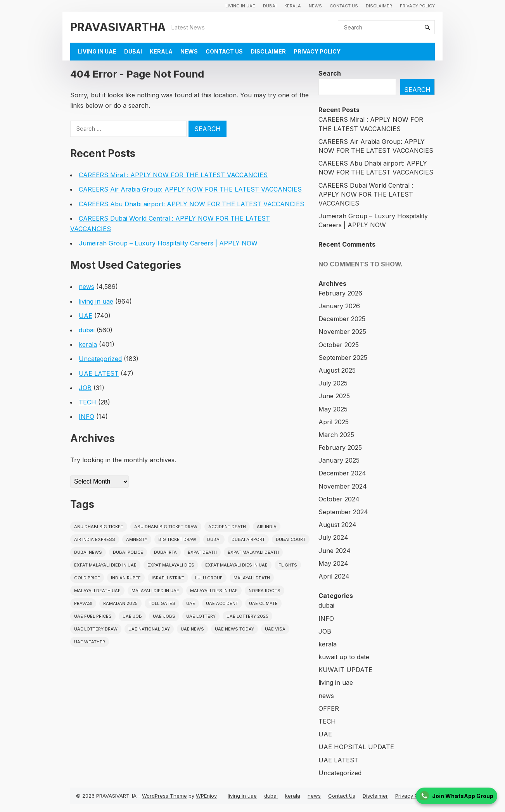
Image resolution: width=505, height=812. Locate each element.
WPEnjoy (206, 796)
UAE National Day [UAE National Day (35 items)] (149, 629)
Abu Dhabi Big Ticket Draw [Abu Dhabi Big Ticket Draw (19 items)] (166, 527)
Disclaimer (379, 6)
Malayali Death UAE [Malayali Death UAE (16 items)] (97, 591)
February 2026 (340, 293)
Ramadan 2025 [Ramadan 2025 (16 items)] (120, 603)
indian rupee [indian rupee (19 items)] (126, 578)
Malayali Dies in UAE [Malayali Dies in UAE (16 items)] (214, 591)
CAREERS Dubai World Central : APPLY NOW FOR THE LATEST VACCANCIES (366, 194)
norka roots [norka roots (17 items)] (265, 591)
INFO (86, 416)
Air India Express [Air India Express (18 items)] (95, 539)
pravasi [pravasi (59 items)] (83, 603)
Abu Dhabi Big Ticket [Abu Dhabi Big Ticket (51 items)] (99, 527)
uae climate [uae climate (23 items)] (263, 603)
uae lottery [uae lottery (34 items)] (201, 616)
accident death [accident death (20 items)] (227, 527)
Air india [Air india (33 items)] (267, 527)
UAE (86, 316)
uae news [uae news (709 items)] (192, 629)
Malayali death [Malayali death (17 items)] (252, 578)
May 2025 (333, 409)
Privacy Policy (417, 6)
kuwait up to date (344, 657)
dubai (270, 6)
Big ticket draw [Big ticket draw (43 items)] (177, 539)
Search (330, 73)
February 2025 (340, 447)
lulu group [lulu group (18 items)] (209, 578)
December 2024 (342, 473)
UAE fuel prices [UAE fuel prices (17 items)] (93, 616)
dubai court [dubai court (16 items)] (291, 539)
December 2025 (342, 319)
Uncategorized (100, 359)
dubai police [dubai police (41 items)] (128, 552)
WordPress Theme (164, 796)
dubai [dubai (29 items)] (214, 539)
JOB (85, 388)
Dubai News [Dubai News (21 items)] (88, 552)
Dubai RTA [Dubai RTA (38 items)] (165, 552)
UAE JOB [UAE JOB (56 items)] (132, 616)
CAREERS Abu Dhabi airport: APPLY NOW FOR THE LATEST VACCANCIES (191, 204)
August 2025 (337, 370)
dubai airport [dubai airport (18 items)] (248, 539)
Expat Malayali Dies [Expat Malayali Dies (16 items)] (171, 565)
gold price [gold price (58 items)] (87, 578)
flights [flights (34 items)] (288, 565)
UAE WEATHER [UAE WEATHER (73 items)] (90, 642)
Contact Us (344, 6)
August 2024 (337, 525)
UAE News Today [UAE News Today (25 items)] (234, 629)
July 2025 (333, 383)
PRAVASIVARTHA (118, 27)
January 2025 (339, 460)
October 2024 (339, 499)
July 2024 (333, 537)
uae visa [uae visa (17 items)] (275, 629)
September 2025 (343, 358)
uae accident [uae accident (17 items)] (222, 603)
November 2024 (343, 486)
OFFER (329, 708)
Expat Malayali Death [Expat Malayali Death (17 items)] (253, 552)
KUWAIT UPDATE (345, 670)
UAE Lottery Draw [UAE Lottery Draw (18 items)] (96, 629)
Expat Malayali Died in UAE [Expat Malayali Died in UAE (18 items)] (105, 565)
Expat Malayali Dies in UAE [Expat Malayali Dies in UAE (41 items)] (236, 565)
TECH (87, 402)
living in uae (240, 6)
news (315, 6)
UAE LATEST (99, 373)
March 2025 (336, 435)
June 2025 (334, 396)
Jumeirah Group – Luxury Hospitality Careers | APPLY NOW (168, 243)
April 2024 (334, 576)
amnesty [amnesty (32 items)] (137, 539)
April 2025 (334, 422)
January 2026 (339, 306)
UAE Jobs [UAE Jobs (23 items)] (164, 616)
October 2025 (339, 345)
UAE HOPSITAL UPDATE (356, 747)
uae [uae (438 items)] (191, 603)
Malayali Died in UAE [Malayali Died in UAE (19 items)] (155, 591)
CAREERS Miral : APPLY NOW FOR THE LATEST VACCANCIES (173, 175)
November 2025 (342, 332)
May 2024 (333, 563)
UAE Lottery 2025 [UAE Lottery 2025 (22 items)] (247, 616)
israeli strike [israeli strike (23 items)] (168, 578)
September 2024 (343, 512)
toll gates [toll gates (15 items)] (162, 603)
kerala (293, 6)
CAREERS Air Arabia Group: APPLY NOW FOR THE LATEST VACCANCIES (190, 189)
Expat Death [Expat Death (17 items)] (202, 552)
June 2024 (335, 551)
